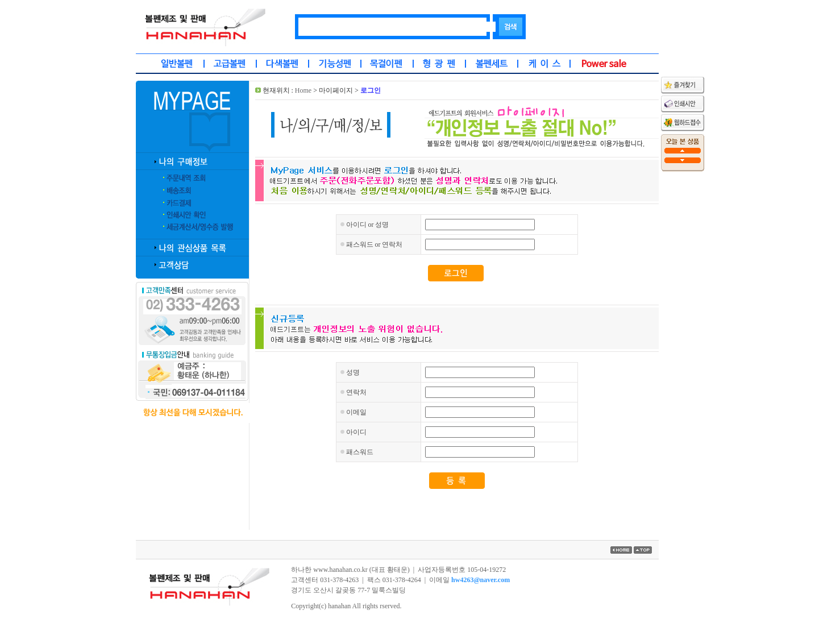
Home (303, 90)
